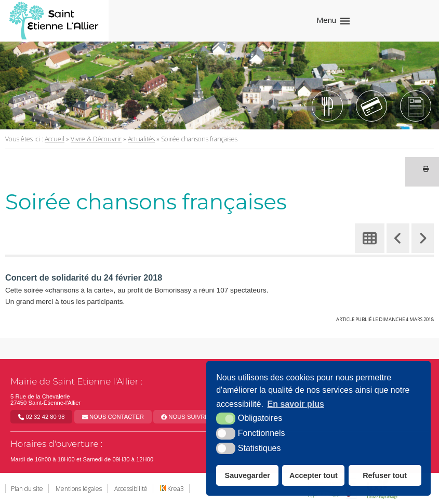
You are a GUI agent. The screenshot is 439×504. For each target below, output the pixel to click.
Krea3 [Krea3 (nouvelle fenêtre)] (172, 489)
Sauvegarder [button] (248, 475)
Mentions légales (79, 489)
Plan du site (27, 489)
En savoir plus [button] (296, 404)
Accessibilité (131, 489)
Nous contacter (113, 417)
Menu (326, 20)
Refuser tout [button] (385, 475)
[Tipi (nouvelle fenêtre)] (371, 106)
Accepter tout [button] (314, 475)
